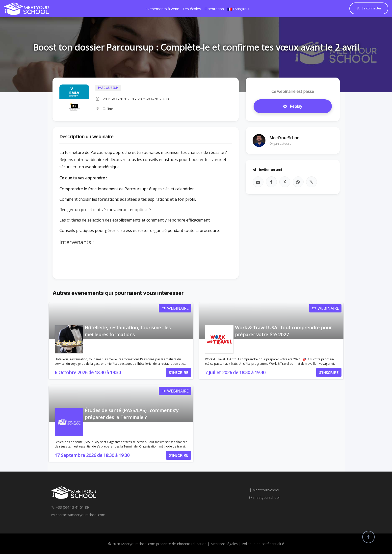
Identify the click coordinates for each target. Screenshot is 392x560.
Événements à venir (162, 9)
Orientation (214, 9)
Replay (293, 106)
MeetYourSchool (264, 490)
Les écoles (192, 9)
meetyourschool (264, 497)
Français (237, 9)
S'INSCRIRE (179, 372)
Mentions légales (224, 544)
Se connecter (369, 8)
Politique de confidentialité (263, 544)
